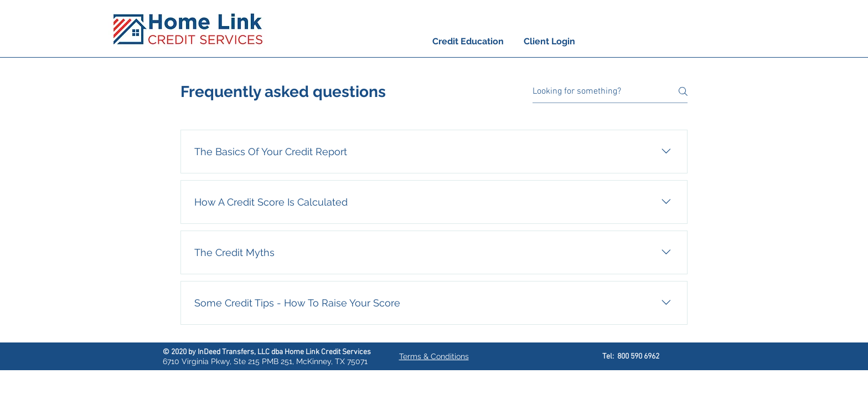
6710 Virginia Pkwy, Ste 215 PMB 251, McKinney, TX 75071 (265, 361)
